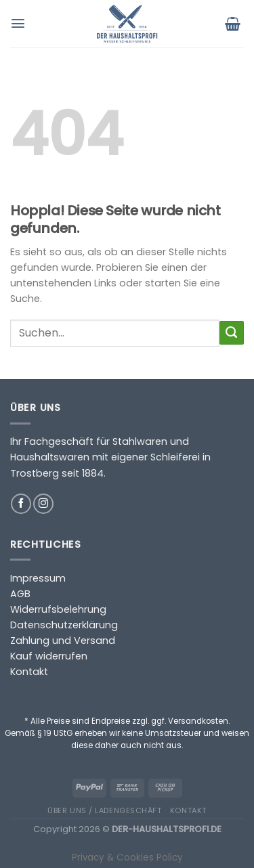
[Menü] (20, 23)
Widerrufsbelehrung (58, 609)
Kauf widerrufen (49, 656)
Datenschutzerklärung (64, 625)
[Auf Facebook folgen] (21, 504)
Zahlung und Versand (63, 641)
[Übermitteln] (232, 333)
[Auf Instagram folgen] (43, 504)
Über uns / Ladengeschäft (104, 810)
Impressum (38, 578)
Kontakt (29, 672)
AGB (20, 594)
